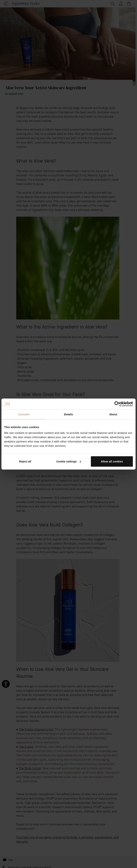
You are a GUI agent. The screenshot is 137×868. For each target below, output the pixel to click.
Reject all (25, 461)
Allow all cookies (112, 461)
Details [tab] (68, 414)
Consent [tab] (24, 414)
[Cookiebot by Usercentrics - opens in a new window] (117, 404)
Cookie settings (69, 461)
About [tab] (113, 414)
